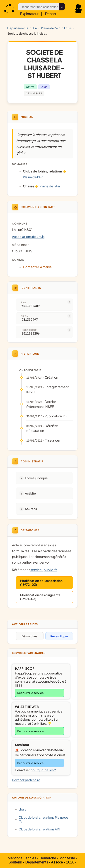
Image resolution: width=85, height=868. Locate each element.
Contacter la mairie (37, 267)
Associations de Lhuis (28, 237)
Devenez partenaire (26, 780)
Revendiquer (59, 636)
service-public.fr (44, 570)
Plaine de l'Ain (51, 28)
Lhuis (68, 28)
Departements (18, 28)
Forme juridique (36, 478)
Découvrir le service (30, 693)
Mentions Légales (22, 858)
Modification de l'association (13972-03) (41, 583)
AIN (35, 28)
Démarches (29, 636)
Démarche (48, 858)
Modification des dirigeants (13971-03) (40, 597)
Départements (37, 862)
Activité (30, 493)
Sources (31, 509)
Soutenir (15, 862)
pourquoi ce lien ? (43, 770)
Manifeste (67, 858)
